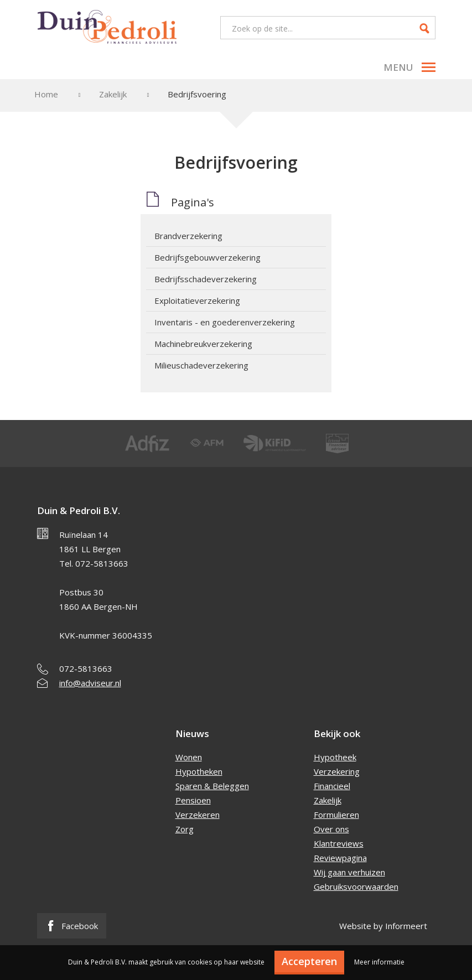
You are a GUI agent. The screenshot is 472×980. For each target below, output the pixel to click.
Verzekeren (198, 815)
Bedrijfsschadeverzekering (206, 279)
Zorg (185, 829)
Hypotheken (199, 771)
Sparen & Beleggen (212, 786)
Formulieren (336, 815)
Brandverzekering (188, 236)
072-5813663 (86, 668)
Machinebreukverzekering (203, 344)
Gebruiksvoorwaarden (356, 886)
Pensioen (193, 800)
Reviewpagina (340, 858)
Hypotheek (335, 757)
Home (46, 94)
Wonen (189, 757)
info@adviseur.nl (90, 683)
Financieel (332, 786)
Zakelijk (113, 94)
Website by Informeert (383, 926)
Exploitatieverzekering (197, 300)
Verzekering (337, 771)
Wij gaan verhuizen (349, 872)
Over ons (331, 829)
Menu (409, 67)
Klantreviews (339, 843)
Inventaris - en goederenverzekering (225, 322)
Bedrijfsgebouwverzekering (208, 257)
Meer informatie (379, 962)
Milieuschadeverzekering (201, 365)
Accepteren (309, 961)
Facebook (72, 926)
